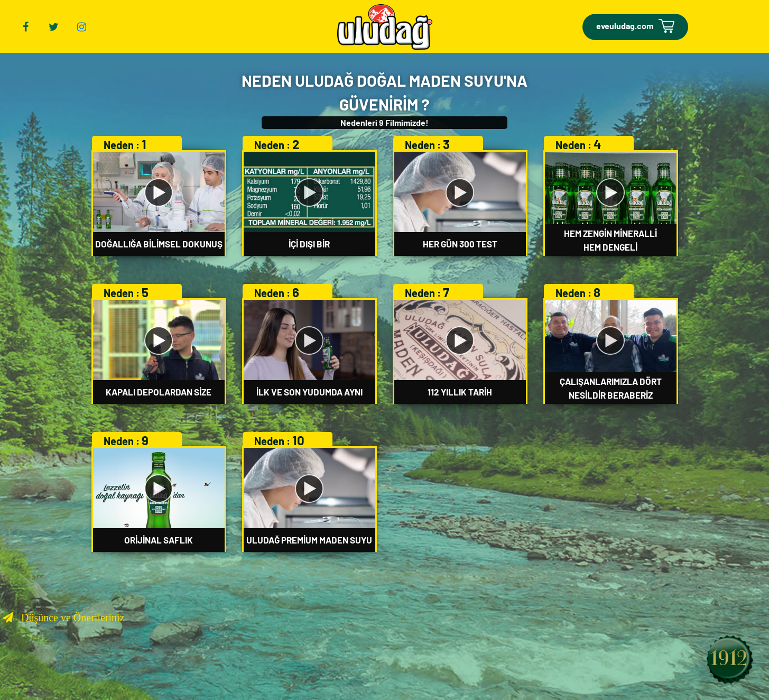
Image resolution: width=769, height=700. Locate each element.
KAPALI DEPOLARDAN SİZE (159, 392)
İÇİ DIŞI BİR (309, 244)
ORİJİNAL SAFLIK (159, 540)
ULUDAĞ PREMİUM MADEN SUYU (309, 540)
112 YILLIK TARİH (460, 392)
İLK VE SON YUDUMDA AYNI (309, 392)
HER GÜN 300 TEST (460, 244)
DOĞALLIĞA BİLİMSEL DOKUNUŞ (159, 244)
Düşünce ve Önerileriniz (69, 618)
